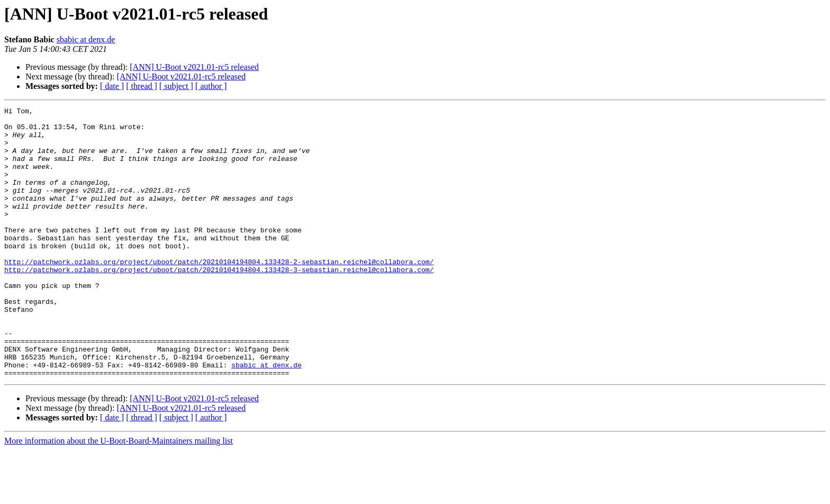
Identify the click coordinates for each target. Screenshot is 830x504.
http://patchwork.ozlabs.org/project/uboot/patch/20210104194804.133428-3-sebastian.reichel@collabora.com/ (219, 303)
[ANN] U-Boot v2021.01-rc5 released (194, 67)
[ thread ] (142, 86)
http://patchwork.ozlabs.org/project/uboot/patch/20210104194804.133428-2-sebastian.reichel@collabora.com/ (219, 293)
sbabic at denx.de (86, 39)
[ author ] (211, 86)
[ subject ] (176, 86)
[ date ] (112, 86)
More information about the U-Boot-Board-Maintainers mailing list (119, 495)
